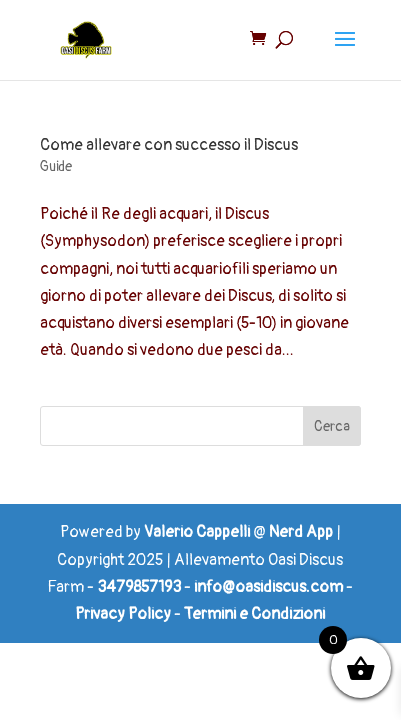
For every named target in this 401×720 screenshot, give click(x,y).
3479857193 (139, 587)
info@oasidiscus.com (268, 587)
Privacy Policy (123, 614)
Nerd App (301, 532)
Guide (56, 166)
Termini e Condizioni (254, 614)
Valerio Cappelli (197, 532)
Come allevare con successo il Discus (169, 145)
